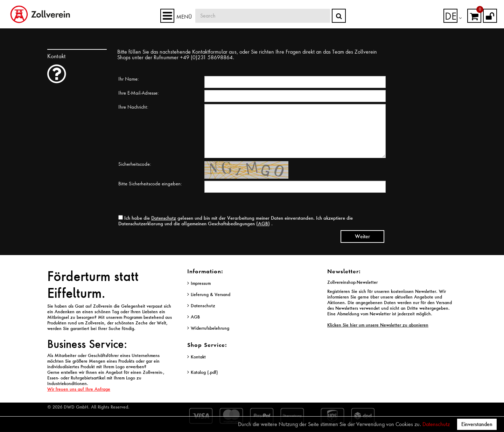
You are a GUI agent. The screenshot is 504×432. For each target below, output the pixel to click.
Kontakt (198, 357)
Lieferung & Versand (211, 294)
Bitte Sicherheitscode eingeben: (150, 184)
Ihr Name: (129, 79)
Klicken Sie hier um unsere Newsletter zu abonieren (378, 325)
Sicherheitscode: (135, 164)
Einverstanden (477, 424)
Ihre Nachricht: (133, 107)
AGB (263, 223)
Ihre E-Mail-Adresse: (139, 93)
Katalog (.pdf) (204, 372)
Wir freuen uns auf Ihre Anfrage (79, 389)
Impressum (201, 283)
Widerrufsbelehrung (210, 328)
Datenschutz (436, 424)
